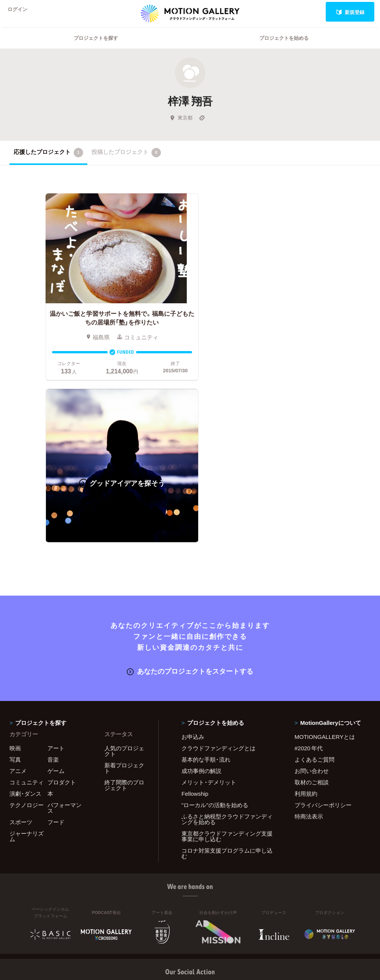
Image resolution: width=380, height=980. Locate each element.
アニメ (18, 608)
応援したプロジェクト (48, 162)
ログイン (20, 12)
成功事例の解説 (201, 608)
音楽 (53, 597)
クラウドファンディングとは (218, 585)
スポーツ (21, 659)
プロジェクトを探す (96, 48)
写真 (15, 597)
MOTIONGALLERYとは (325, 574)
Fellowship (195, 631)
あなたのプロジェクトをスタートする (190, 508)
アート (56, 585)
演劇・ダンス (25, 631)
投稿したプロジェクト (126, 162)
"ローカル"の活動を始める (215, 642)
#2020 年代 (309, 585)
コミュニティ (27, 619)
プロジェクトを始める (284, 48)
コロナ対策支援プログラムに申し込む (227, 691)
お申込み (193, 574)
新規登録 (350, 12)
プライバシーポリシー (323, 642)
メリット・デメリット (209, 619)
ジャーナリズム (27, 673)
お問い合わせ (312, 608)
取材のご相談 (312, 619)
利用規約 (306, 631)
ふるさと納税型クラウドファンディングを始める (227, 656)
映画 (15, 585)
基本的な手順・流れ (206, 597)
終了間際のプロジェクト (124, 622)
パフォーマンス (65, 645)
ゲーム (56, 608)
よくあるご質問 (315, 597)
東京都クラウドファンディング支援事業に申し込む (227, 673)
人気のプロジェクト (124, 588)
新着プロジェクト (124, 605)
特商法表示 (309, 654)
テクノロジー (27, 642)
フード (56, 659)
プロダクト (62, 619)
